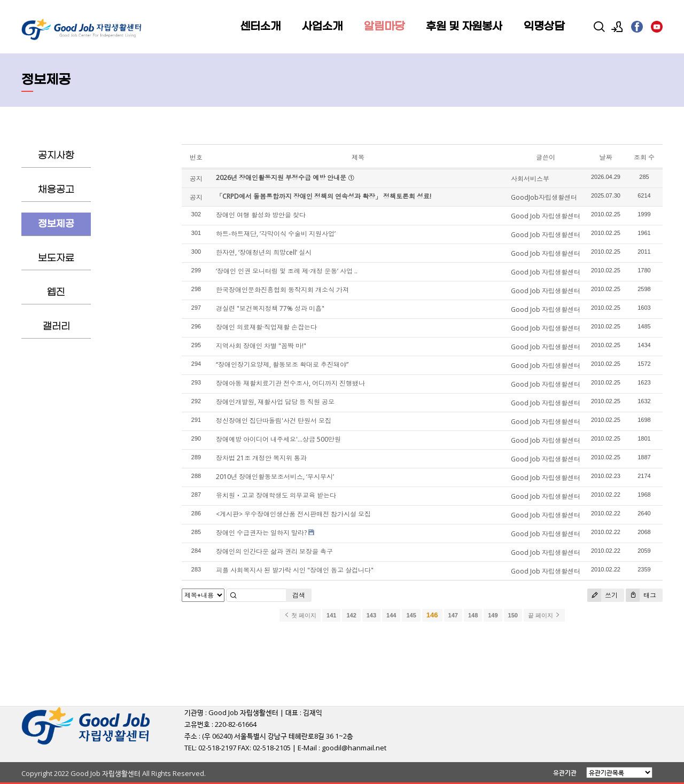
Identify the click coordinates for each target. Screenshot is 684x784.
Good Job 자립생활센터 (546, 216)
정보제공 (56, 224)
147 (453, 615)
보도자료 (56, 258)
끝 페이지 (544, 615)
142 (351, 615)
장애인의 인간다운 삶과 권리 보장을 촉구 (274, 551)
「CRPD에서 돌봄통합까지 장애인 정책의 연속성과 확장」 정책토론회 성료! (324, 196)
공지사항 (56, 156)
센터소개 (260, 27)
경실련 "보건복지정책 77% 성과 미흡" (270, 308)
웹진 (56, 292)
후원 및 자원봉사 (464, 27)
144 (391, 615)
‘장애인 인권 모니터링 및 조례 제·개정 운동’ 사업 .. (287, 271)
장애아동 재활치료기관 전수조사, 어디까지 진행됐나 (290, 383)
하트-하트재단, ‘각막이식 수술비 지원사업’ (276, 234)
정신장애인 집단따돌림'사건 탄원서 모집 (274, 421)
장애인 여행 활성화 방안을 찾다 (261, 215)
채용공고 (56, 190)
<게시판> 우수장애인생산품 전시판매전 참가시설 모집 (293, 514)
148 (473, 615)
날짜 (605, 157)
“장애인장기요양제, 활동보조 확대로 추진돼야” (282, 364)
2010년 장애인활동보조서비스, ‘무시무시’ (275, 477)
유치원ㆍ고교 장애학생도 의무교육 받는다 (276, 495)
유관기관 (565, 773)
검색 (299, 595)
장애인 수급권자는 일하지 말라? (261, 533)
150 (513, 615)
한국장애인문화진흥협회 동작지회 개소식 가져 (282, 290)
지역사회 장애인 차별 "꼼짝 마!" (261, 346)
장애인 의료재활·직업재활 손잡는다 (266, 327)
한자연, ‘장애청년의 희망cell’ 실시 (264, 252)
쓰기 (603, 595)
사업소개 (322, 27)
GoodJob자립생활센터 (544, 197)
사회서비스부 (530, 179)
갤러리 (56, 327)
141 (331, 615)
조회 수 (644, 157)
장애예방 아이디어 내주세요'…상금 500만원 (278, 439)
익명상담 (544, 27)
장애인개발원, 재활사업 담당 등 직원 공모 (275, 402)
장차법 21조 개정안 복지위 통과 (261, 458)
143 (371, 615)
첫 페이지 (300, 615)
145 (411, 615)
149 (493, 615)
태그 (641, 595)
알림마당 (384, 27)
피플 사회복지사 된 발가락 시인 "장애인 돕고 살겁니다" (295, 570)
